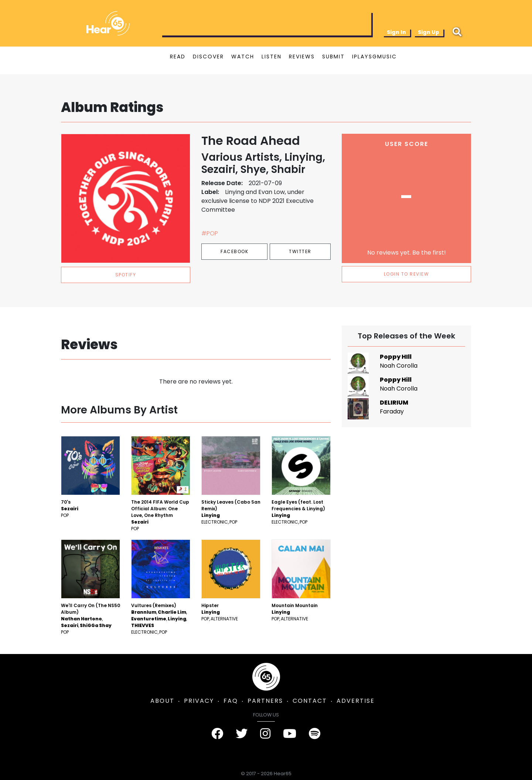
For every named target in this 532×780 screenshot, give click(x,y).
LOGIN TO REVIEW (407, 274)
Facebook (234, 251)
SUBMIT (333, 57)
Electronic (215, 522)
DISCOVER (208, 57)
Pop (65, 515)
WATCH (243, 57)
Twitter (300, 251)
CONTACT (310, 701)
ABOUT (162, 701)
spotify (126, 275)
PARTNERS (265, 701)
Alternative (224, 619)
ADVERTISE (356, 701)
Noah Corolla (399, 366)
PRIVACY (199, 701)
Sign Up (429, 32)
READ (178, 57)
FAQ (231, 701)
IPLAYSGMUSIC (374, 57)
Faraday (392, 411)
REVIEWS (302, 57)
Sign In (396, 32)
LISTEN (272, 57)
